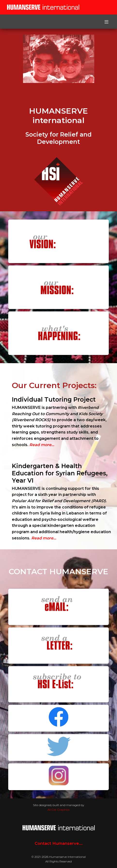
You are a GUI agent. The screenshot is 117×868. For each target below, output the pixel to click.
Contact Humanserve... (59, 843)
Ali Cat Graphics (58, 810)
